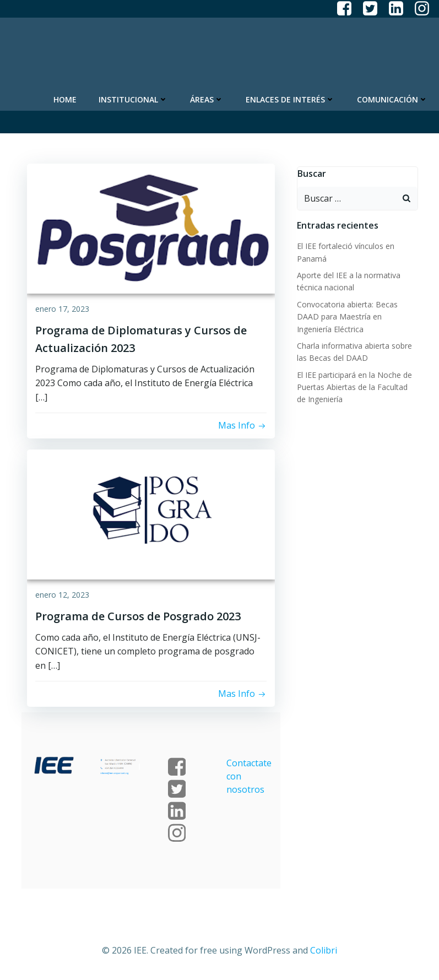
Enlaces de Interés (290, 99)
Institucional (133, 99)
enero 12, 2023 (62, 595)
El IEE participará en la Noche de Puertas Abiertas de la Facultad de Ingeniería (354, 387)
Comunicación (392, 99)
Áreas (207, 99)
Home (65, 99)
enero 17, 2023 (62, 309)
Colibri (324, 950)
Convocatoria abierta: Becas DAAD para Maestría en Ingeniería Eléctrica (347, 317)
